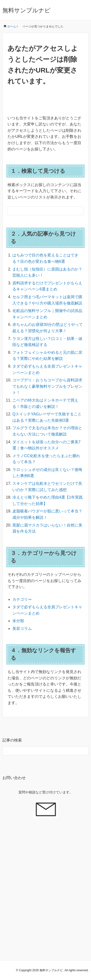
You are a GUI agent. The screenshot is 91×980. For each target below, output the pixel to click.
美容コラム (22, 629)
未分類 (18, 621)
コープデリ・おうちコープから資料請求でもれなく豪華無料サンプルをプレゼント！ (47, 386)
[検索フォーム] (41, 211)
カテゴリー (22, 599)
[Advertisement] (45, 883)
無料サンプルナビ (26, 10)
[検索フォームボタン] (79, 211)
